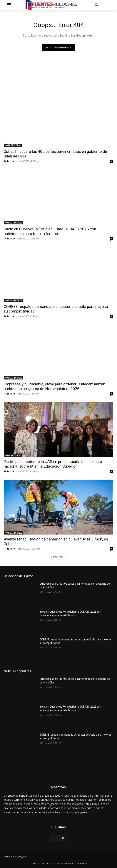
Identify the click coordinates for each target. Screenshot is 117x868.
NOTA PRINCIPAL (13, 145)
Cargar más (58, 557)
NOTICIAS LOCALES (13, 223)
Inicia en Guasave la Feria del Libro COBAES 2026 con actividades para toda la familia (50, 231)
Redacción (9, 161)
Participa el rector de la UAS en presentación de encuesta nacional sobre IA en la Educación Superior (53, 464)
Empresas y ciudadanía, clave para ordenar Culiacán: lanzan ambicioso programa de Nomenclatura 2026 (54, 386)
